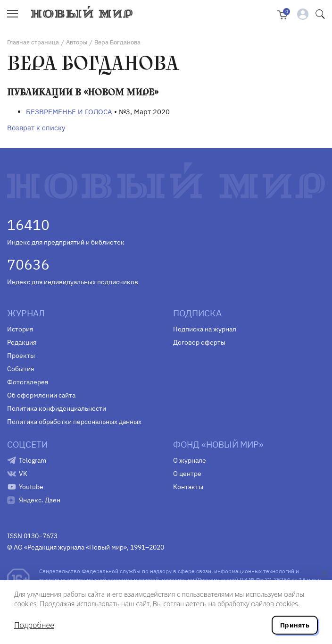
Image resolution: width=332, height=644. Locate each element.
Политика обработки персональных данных (74, 422)
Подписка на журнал (205, 329)
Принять (295, 625)
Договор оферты (199, 342)
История (20, 329)
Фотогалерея (28, 382)
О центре (187, 474)
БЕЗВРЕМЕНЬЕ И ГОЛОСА (69, 112)
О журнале (190, 460)
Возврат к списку (36, 128)
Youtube (31, 487)
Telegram (33, 460)
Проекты (21, 356)
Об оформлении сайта (41, 395)
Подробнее (34, 625)
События (21, 369)
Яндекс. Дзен (40, 500)
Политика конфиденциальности (57, 408)
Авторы (77, 42)
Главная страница (33, 42)
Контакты (188, 487)
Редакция (22, 342)
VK (23, 474)
